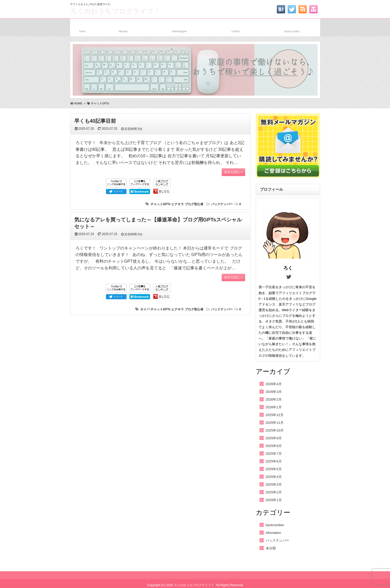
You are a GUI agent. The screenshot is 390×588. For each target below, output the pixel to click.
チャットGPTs (161, 204)
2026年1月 (274, 407)
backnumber (275, 525)
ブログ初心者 (194, 204)
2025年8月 (274, 446)
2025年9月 (274, 438)
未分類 (271, 548)
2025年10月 (275, 430)
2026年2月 (274, 399)
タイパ (145, 309)
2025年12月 (275, 415)
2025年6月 (274, 461)
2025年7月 (274, 454)
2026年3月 (274, 392)
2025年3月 (274, 485)
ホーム (83, 26)
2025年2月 (274, 492)
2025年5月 (274, 469)
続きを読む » (233, 172)
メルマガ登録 (179, 26)
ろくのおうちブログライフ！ (115, 11)
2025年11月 (275, 423)
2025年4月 (274, 477)
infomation (273, 533)
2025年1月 (274, 500)
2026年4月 (274, 384)
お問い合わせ (236, 26)
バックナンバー (222, 204)
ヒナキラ (178, 204)
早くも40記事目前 (95, 121)
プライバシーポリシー (292, 26)
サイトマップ (123, 26)
